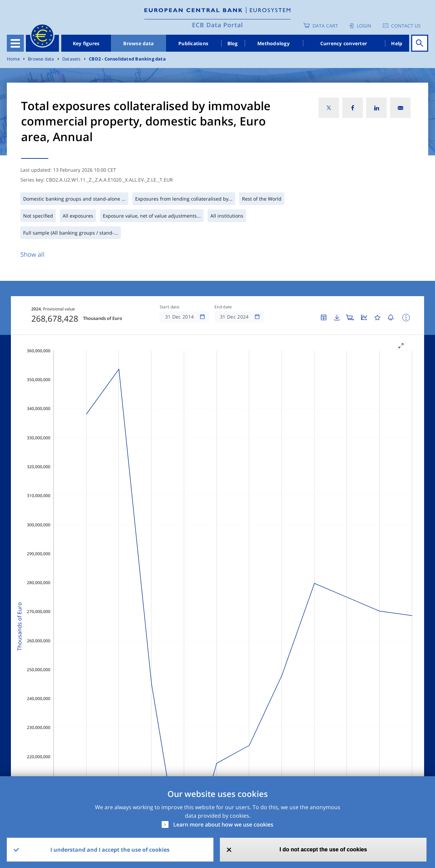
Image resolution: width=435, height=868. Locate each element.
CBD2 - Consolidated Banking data (127, 59)
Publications (193, 43)
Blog (233, 43)
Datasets (71, 59)
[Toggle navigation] (15, 43)
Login (364, 26)
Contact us (406, 26)
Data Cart (325, 26)
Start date (170, 307)
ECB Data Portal (218, 25)
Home (13, 59)
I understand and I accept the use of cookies (110, 850)
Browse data (138, 43)
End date (223, 307)
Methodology (273, 43)
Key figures (86, 43)
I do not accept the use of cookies (323, 849)
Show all (33, 254)
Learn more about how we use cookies (223, 824)
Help (397, 43)
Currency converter (344, 43)
